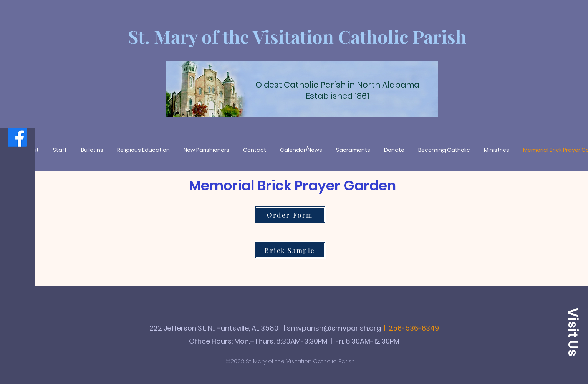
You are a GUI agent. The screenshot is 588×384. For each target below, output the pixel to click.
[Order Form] (290, 215)
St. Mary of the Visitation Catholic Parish (297, 36)
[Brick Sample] (290, 250)
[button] (573, 332)
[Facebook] (17, 137)
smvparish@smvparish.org (334, 328)
